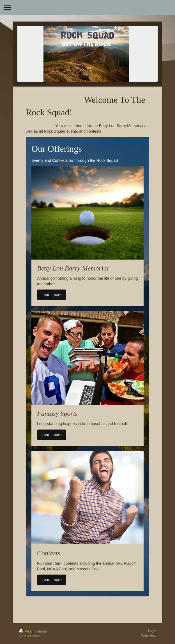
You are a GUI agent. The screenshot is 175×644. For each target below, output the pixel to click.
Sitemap (41, 631)
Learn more (52, 295)
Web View (149, 636)
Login (152, 631)
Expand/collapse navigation (87, 7)
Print (26, 631)
